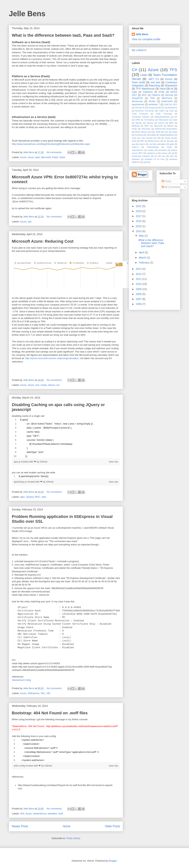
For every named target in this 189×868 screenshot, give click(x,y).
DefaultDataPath (162, 117)
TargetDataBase (167, 135)
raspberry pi (152, 153)
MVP (147, 126)
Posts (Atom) (73, 838)
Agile (134, 92)
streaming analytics (141, 156)
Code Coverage (164, 114)
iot (172, 89)
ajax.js (17, 462)
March (143, 258)
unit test (155, 82)
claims (142, 144)
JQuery (30, 497)
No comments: (55, 152)
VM (48, 693)
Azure (23, 157)
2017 (139, 216)
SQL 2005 (156, 132)
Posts (166, 181)
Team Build (138, 82)
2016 (139, 221)
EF (176, 117)
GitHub (44, 462)
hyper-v (135, 147)
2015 (139, 226)
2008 (166, 104)
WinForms (167, 98)
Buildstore (173, 108)
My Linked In (139, 50)
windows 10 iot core (155, 159)
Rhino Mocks (141, 132)
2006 (139, 304)
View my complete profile (146, 39)
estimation (161, 144)
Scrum (169, 79)
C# (134, 70)
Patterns (156, 95)
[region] (66, 438)
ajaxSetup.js (20, 482)
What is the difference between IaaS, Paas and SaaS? (63, 35)
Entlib (162, 92)
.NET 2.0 (153, 79)
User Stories (147, 138)
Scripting (139, 135)
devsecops (137, 101)
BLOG (161, 108)
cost (37, 385)
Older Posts (112, 826)
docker (152, 101)
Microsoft (46, 157)
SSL (43, 693)
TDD (152, 98)
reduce (51, 385)
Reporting (154, 85)
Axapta (152, 108)
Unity (134, 138)
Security (169, 95)
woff (61, 814)
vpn (30, 222)
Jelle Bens (27, 14)
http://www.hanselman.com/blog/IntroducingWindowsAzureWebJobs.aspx (51, 144)
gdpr (172, 144)
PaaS (55, 157)
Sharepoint (171, 85)
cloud (31, 157)
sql (173, 153)
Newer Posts (20, 826)
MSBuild (136, 126)
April (142, 252)
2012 (175, 104)
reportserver (138, 104)
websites (52, 814)
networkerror (40, 814)
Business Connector (145, 111)
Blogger (113, 861)
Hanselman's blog (21, 680)
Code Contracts (140, 114)
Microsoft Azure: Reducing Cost (43, 241)
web (44, 497)
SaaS (62, 157)
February (144, 263)
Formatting (149, 120)
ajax (23, 497)
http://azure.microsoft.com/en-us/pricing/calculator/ (52, 358)
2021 (139, 206)
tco (58, 385)
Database (148, 92)
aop (134, 144)
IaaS (37, 157)
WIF (142, 141)
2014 (139, 231)
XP (165, 141)
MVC (38, 497)
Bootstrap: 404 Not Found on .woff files (50, 713)
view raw (113, 462)
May (142, 236)
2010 (139, 284)
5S (143, 108)
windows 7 (154, 104)
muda (43, 385)
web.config (20, 766)
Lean (144, 75)
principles (162, 150)
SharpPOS (137, 98)
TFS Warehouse (145, 89)
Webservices (154, 141)
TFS (173, 70)
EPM (138, 120)
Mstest (170, 126)
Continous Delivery (141, 117)
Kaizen (161, 123)
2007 (139, 299)
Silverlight (151, 135)
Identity (139, 123)
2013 (139, 269)
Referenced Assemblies (166, 129)
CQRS (162, 111)
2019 (139, 211)
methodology (153, 147)
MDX (171, 123)
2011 (139, 279)
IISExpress (33, 693)
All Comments (171, 187)
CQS (171, 111)
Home (67, 826)
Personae (146, 129)
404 (22, 814)
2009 (139, 289)
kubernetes (167, 101)
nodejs (151, 150)
